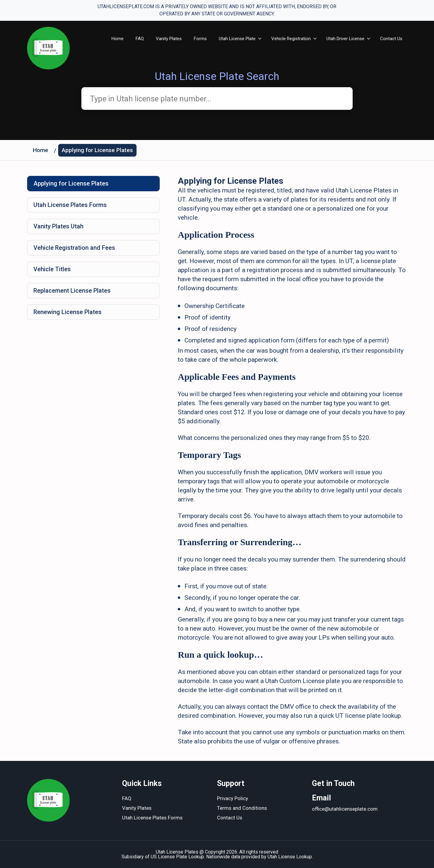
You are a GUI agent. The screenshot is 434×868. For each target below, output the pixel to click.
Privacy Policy (233, 798)
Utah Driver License (345, 39)
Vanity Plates (169, 39)
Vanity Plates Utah (58, 226)
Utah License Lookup (290, 857)
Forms (200, 39)
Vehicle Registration (291, 39)
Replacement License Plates (72, 291)
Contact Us (391, 39)
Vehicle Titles (52, 269)
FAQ (140, 39)
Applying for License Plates (97, 150)
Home (118, 39)
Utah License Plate (237, 39)
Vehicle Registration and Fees (74, 248)
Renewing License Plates (68, 312)
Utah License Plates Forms (70, 205)
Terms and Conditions (242, 808)
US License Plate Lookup (177, 857)
